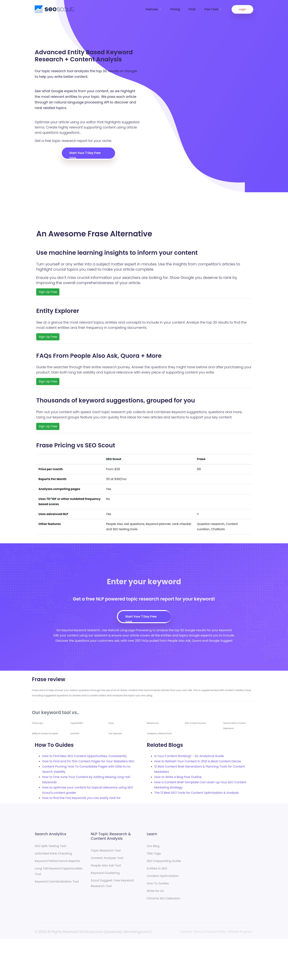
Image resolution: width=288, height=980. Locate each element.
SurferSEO (75, 734)
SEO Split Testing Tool (50, 849)
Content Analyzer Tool (107, 861)
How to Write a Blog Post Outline (178, 777)
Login (242, 9)
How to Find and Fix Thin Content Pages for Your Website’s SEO (88, 761)
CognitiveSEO (77, 723)
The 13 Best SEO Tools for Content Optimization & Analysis (197, 793)
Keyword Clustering (105, 876)
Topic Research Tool (106, 853)
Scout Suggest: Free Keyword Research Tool (112, 886)
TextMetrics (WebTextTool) (159, 734)
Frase (111, 723)
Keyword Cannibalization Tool (57, 884)
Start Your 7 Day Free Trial (85, 155)
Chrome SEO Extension (164, 901)
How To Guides (158, 886)
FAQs (192, 9)
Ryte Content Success (195, 723)
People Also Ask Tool (106, 868)
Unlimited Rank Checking (53, 856)
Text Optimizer (115, 734)
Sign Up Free (48, 292)
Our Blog (153, 849)
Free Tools (213, 9)
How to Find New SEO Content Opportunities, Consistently (85, 756)
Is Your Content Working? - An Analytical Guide (189, 756)
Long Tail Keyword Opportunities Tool (59, 874)
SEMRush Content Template (45, 734)
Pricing (175, 9)
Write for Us (155, 894)
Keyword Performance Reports (57, 864)
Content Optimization (163, 879)
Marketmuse (153, 723)
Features (154, 9)
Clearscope (37, 723)
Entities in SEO (157, 871)
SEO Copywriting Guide (164, 864)
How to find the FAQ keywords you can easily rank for (81, 798)
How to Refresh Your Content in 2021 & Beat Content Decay (198, 761)
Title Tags (154, 856)
